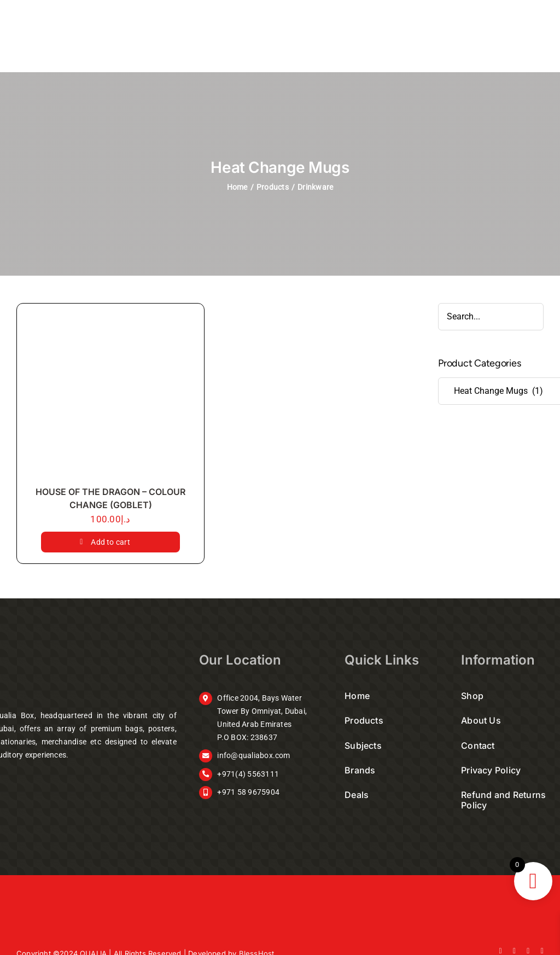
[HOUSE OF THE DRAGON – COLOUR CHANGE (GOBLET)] (110, 397)
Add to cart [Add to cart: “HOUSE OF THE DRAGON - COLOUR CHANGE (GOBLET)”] (110, 542)
